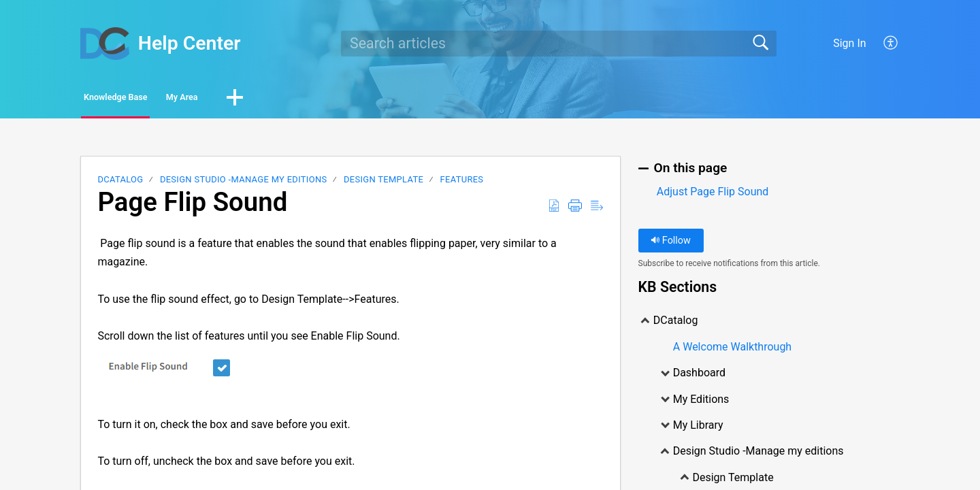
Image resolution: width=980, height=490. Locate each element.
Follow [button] (671, 244)
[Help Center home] (105, 44)
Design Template (383, 183)
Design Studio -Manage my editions (245, 183)
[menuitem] (883, 44)
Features (462, 183)
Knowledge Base (145, 99)
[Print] (575, 210)
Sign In (849, 43)
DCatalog (120, 183)
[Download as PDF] (554, 210)
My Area (253, 99)
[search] (559, 44)
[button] (325, 100)
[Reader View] (597, 210)
